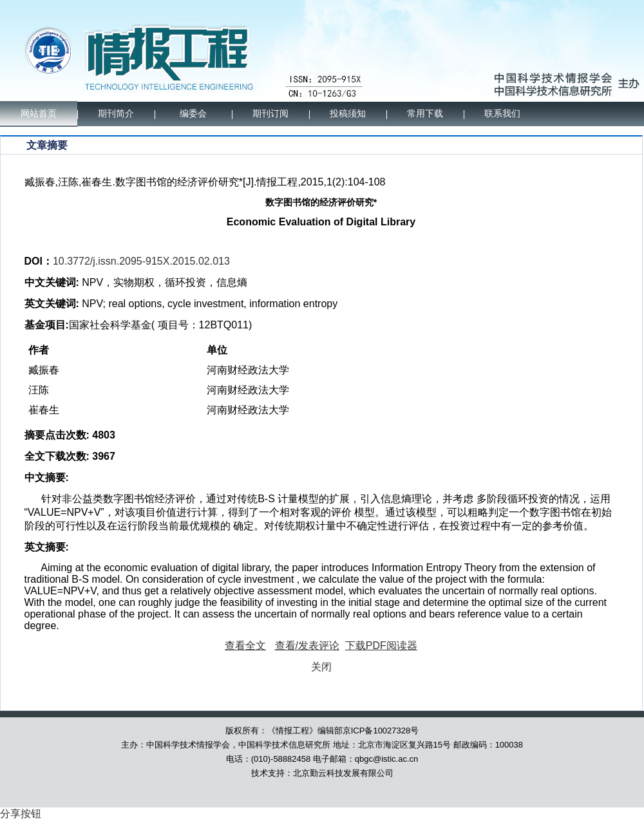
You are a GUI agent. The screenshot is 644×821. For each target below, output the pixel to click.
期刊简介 (116, 114)
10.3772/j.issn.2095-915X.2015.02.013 (141, 261)
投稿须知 (348, 114)
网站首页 (39, 114)
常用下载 (425, 114)
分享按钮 (21, 814)
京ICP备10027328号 (381, 731)
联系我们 (502, 114)
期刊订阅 (270, 114)
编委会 (193, 114)
